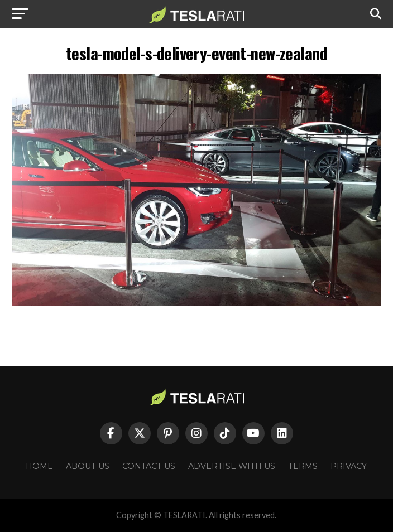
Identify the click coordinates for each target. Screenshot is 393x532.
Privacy (349, 466)
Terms (303, 466)
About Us (88, 466)
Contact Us (149, 466)
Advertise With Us (232, 466)
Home (39, 466)
